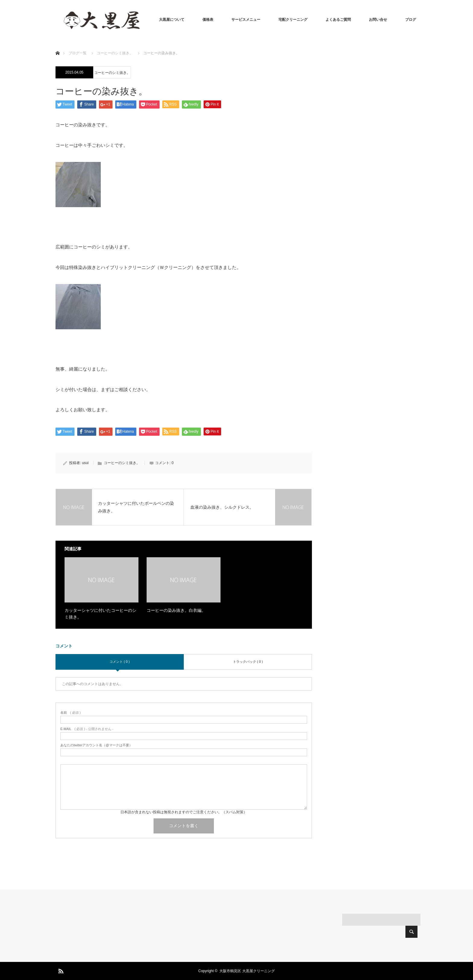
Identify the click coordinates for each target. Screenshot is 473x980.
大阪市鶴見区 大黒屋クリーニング (247, 971)
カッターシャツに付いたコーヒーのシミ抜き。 (100, 614)
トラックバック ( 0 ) (248, 662)
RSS (60, 970)
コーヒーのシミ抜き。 (112, 73)
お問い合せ (378, 20)
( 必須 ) (70, 713)
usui (85, 463)
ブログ (411, 20)
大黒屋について (172, 20)
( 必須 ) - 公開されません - (87, 729)
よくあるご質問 (338, 20)
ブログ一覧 (78, 53)
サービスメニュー (246, 20)
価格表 (208, 20)
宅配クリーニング (293, 20)
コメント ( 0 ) (120, 662)
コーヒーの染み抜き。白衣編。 (176, 610)
